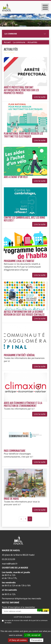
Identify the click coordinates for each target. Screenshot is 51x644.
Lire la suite (40, 97)
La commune (11, 34)
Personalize (37, 640)
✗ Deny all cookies (18, 640)
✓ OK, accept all (33, 635)
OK (46, 610)
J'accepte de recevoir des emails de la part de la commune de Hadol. (25, 622)
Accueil (7, 42)
